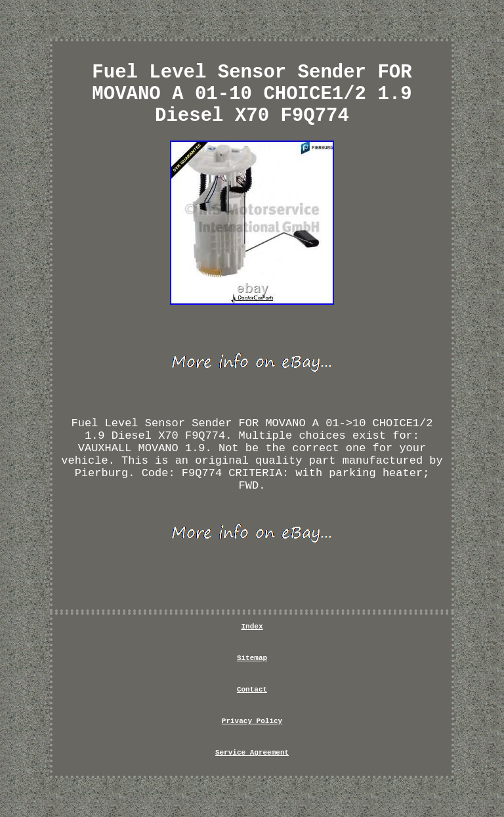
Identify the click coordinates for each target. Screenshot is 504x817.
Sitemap (252, 658)
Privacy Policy (252, 721)
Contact (252, 690)
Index (252, 627)
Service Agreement (252, 753)
